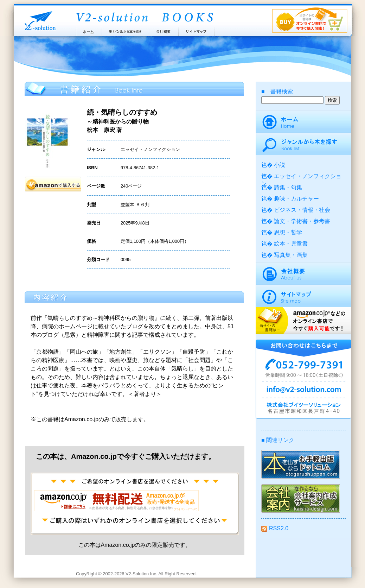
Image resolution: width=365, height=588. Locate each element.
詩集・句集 (288, 187)
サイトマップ (197, 30)
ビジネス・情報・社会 (302, 210)
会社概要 (164, 30)
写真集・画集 (291, 255)
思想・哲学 (288, 232)
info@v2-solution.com (303, 391)
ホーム (88, 30)
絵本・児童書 (291, 244)
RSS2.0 (275, 528)
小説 (280, 165)
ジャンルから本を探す (125, 30)
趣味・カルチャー (296, 199)
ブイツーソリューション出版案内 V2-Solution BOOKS (144, 18)
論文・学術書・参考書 (302, 221)
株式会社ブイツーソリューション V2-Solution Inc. (39, 20)
